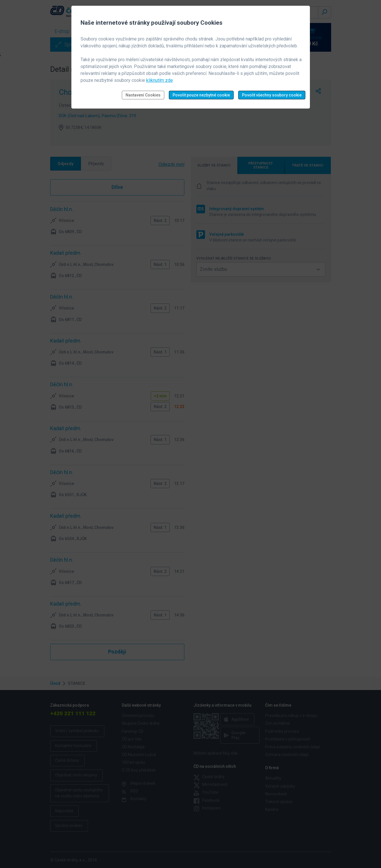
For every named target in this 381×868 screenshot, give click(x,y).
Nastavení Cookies (143, 95)
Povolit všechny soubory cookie (272, 95)
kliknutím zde (160, 80)
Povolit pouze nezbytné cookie (201, 95)
